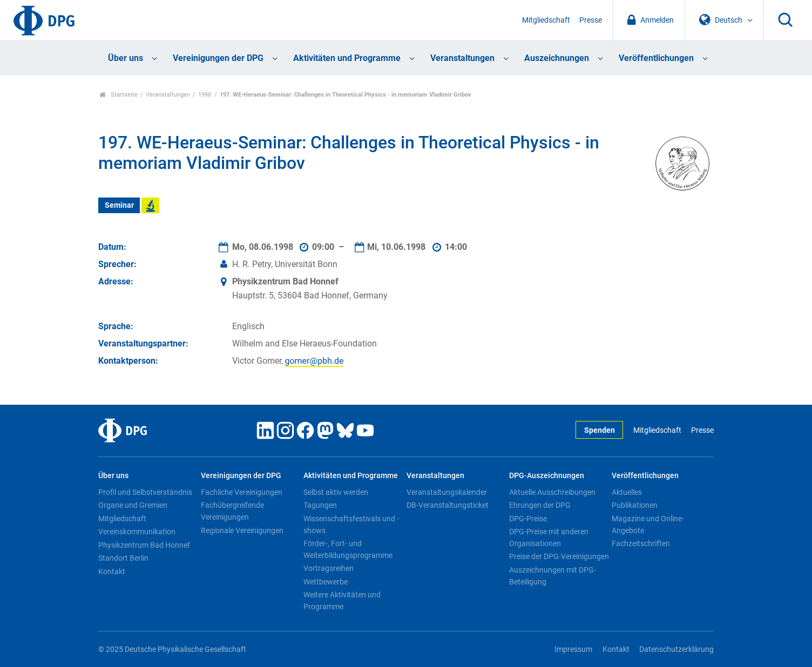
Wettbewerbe (326, 582)
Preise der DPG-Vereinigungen (559, 556)
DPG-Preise (528, 519)
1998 (205, 95)
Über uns (126, 58)
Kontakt (112, 571)
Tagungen (320, 505)
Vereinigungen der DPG (218, 58)
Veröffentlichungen (656, 58)
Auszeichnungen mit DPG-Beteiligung (553, 576)
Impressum (573, 649)
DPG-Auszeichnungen (547, 476)
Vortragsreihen (329, 568)
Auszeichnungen (557, 58)
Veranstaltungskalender (447, 492)
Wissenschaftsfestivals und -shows (351, 525)
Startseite (119, 95)
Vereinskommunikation (137, 532)
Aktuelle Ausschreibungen (552, 492)
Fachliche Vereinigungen (242, 492)
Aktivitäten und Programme (347, 58)
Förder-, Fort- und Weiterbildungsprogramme (348, 549)
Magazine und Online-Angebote (648, 525)
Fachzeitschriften (641, 543)
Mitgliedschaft (546, 20)
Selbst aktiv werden (336, 492)
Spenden (600, 430)
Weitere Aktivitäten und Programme (342, 601)
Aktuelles (627, 492)
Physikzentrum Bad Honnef (144, 545)
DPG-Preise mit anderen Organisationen (549, 537)
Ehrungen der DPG (540, 505)
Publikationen (635, 505)
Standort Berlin (123, 558)
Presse (591, 20)
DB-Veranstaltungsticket (448, 505)
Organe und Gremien (133, 505)
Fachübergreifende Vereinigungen (232, 511)
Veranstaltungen (462, 58)
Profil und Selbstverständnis (145, 492)
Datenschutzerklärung (676, 649)
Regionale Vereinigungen (242, 530)
